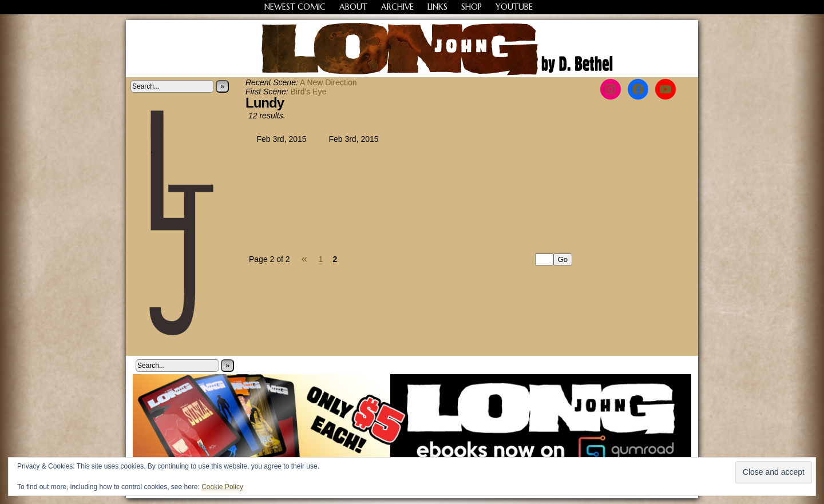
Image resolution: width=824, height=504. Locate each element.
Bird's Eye (309, 92)
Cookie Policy (222, 487)
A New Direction (328, 82)
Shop (472, 7)
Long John (412, 49)
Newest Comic (295, 7)
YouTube (514, 7)
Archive (397, 7)
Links (437, 7)
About (353, 7)
